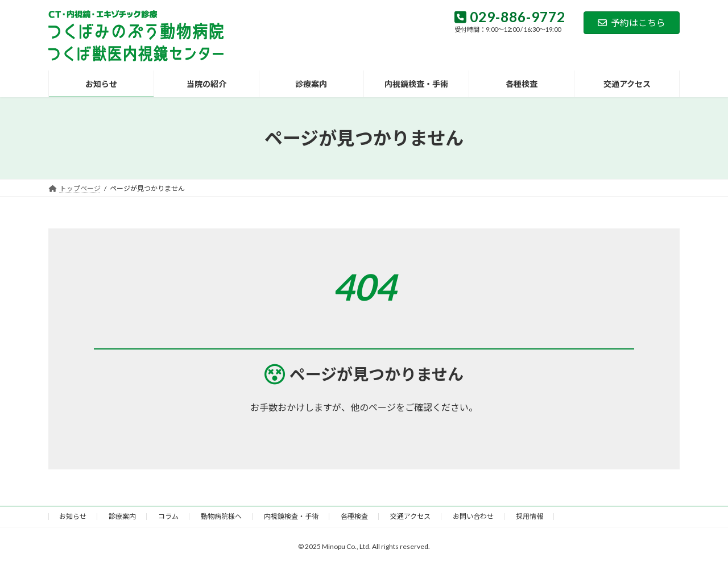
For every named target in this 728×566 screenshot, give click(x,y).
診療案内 (122, 516)
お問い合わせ (473, 516)
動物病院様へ (221, 516)
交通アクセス (410, 516)
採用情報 (530, 516)
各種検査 (354, 516)
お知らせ (73, 516)
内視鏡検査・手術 (291, 516)
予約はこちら (632, 22)
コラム (168, 516)
